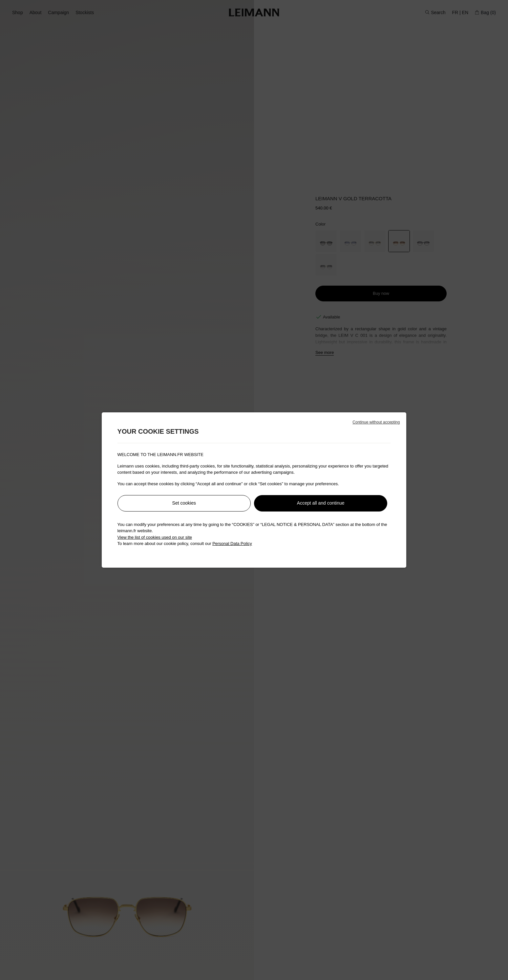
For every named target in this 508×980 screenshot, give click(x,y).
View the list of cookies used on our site (155, 537)
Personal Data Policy (232, 544)
